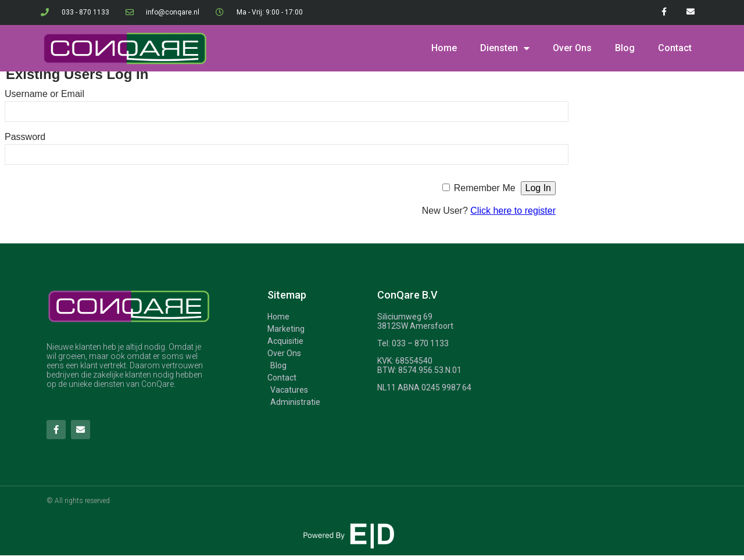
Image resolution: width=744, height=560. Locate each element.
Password (25, 137)
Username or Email (44, 94)
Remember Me (485, 188)
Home (444, 48)
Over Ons (572, 48)
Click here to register (513, 211)
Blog (625, 48)
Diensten (505, 48)
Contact (675, 48)
